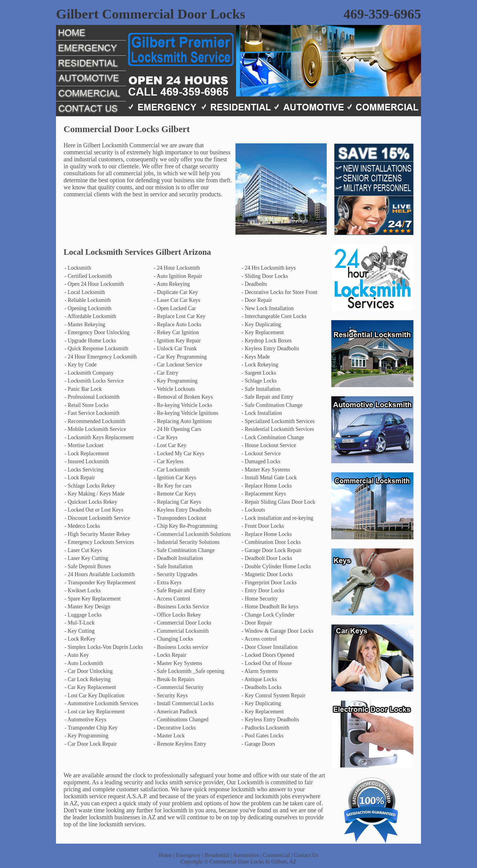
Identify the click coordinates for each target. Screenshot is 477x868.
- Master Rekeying (85, 324)
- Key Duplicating (261, 324)
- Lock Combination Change (273, 437)
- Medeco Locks (82, 526)
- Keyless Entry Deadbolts (270, 348)
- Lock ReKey (80, 639)
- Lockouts (253, 510)
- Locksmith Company (89, 373)
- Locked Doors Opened (268, 655)
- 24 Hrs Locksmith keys (269, 268)
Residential (217, 855)
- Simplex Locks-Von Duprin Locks (104, 647)
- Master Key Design (87, 607)
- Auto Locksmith (84, 663)
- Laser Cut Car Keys (177, 300)
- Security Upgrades (176, 574)
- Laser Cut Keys (83, 550)
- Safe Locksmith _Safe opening (189, 671)
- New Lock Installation (268, 308)
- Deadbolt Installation (178, 558)
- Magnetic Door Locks (267, 574)
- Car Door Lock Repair (91, 744)
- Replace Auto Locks (177, 324)
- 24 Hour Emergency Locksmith (101, 357)
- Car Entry (166, 373)
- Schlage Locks (259, 381)
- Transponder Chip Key (91, 728)
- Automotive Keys (85, 719)
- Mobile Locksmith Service (95, 429)
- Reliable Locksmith (88, 300)
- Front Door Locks (263, 526)
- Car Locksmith (172, 470)
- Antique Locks (259, 679)
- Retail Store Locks (86, 405)
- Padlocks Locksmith (265, 728)
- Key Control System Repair (273, 695)
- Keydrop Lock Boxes (266, 341)
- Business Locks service (181, 647)
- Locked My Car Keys (179, 453)
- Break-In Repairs (174, 679)
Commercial (276, 855)
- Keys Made (256, 357)
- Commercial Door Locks (182, 623)
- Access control (259, 639)
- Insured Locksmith (87, 461)
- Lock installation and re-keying (277, 518)
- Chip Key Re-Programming (185, 526)
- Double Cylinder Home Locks (276, 566)
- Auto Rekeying (172, 284)
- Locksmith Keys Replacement (99, 437)
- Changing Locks (173, 639)
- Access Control (172, 599)
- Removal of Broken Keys (183, 397)
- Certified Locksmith (88, 276)
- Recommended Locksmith (95, 421)
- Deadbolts (254, 284)
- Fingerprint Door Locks (269, 583)
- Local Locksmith (85, 292)
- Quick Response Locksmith (96, 348)
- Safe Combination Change (272, 405)
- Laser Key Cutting (86, 558)
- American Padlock (175, 712)
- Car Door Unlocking (89, 671)
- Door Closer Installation (270, 647)
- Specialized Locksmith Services (278, 421)
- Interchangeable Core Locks (274, 316)
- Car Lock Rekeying (87, 679)
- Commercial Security (179, 687)
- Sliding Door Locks (265, 276)
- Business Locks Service (181, 607)
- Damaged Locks (261, 461)
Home (165, 855)
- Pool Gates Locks (262, 736)
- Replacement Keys (264, 494)
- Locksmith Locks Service (94, 381)
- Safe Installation (261, 389)
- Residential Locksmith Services (278, 429)
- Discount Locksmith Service (97, 518)
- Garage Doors (258, 744)
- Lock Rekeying (260, 365)
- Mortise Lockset (84, 445)
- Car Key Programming (180, 357)
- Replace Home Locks (267, 486)
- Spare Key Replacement (92, 599)
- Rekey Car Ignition (176, 332)
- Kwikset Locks (83, 590)
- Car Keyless (169, 461)
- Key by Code (80, 365)
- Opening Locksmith (88, 308)
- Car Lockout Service (178, 365)
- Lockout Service (261, 453)
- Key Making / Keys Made (94, 494)
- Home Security (260, 599)
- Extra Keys (167, 583)
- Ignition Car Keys (175, 478)
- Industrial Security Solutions (186, 542)
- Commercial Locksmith (181, 631)
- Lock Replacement (87, 453)
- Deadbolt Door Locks (267, 558)
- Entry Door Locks (263, 590)
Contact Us (306, 855)
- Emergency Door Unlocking (97, 332)
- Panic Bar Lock (83, 389)
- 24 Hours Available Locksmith (100, 574)
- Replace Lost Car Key (179, 316)
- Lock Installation (262, 413)
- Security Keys (171, 695)
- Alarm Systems (260, 671)
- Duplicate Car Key (176, 292)
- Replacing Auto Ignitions (183, 421)
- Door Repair (257, 300)
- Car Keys (165, 437)
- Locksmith (78, 268)
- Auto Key (77, 655)
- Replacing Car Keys (177, 502)
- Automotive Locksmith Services (101, 703)
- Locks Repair (170, 655)
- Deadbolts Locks (262, 687)
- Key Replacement (263, 332)
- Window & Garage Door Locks (277, 631)
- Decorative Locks (175, 728)
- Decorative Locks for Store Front (279, 292)
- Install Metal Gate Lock (269, 478)
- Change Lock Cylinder (268, 615)
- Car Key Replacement (90, 687)
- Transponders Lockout (180, 518)
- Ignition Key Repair (177, 341)
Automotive (246, 855)
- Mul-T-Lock (80, 623)
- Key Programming (176, 381)
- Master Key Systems (266, 470)
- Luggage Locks (83, 615)
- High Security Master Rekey (97, 534)
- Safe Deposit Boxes (88, 566)
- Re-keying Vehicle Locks (183, 405)
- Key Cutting (80, 631)
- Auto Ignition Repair (178, 276)
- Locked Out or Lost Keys (94, 510)
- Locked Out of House (267, 663)
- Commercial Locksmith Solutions (192, 534)
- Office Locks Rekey (177, 615)
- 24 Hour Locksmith (177, 268)
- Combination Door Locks (271, 542)
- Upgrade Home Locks (90, 341)
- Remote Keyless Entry (180, 744)
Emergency (189, 855)
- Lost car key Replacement (95, 712)
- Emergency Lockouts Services (99, 542)
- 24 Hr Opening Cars (177, 429)
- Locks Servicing (84, 470)
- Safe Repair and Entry (267, 397)
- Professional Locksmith (92, 397)
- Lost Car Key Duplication (94, 695)
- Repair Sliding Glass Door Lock (278, 502)
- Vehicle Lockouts (174, 389)
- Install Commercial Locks (184, 703)
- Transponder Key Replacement (100, 583)
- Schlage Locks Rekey (90, 486)
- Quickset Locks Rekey (91, 502)
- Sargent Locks (259, 373)
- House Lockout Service (269, 445)
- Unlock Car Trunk (175, 348)
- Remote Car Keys (175, 494)
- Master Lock (169, 736)
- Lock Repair (80, 478)
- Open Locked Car (175, 308)
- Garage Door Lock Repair (272, 550)
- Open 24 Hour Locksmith (94, 284)
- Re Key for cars (172, 486)
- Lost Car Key (170, 445)
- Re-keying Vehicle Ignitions (186, 413)
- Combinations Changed (181, 719)
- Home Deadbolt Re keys (270, 607)
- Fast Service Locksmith (92, 413)
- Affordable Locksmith (90, 316)
